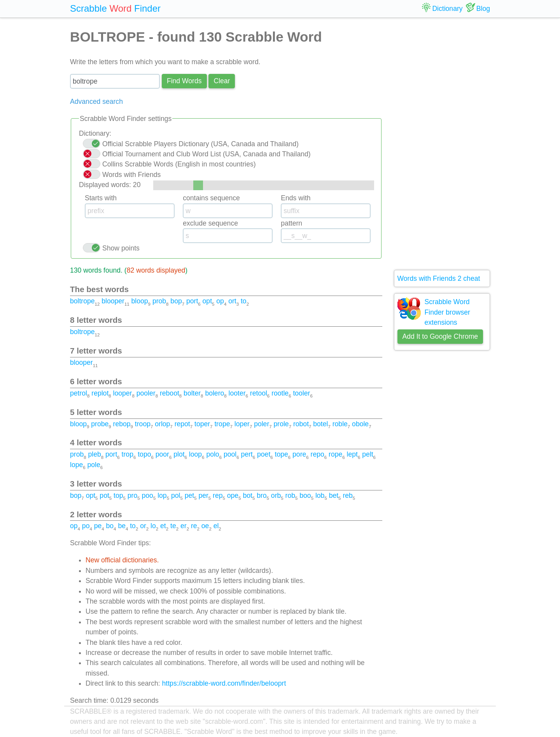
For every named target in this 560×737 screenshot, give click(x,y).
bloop (140, 301)
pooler (146, 393)
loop (195, 454)
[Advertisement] (442, 144)
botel (320, 424)
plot (179, 454)
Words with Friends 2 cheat (439, 278)
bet (334, 495)
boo (305, 495)
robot (301, 424)
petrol (79, 393)
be (122, 526)
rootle (280, 393)
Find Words (184, 81)
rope (335, 454)
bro (262, 495)
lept (352, 454)
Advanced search (96, 102)
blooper (113, 301)
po (86, 526)
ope (233, 495)
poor (162, 454)
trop (128, 454)
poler (262, 424)
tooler (301, 393)
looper (123, 393)
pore (299, 454)
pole (94, 465)
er (184, 526)
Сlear (222, 81)
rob (290, 495)
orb (276, 495)
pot (104, 495)
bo (110, 526)
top (118, 495)
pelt (367, 454)
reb (347, 495)
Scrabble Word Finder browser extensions (447, 312)
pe (98, 526)
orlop (162, 424)
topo (144, 454)
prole (281, 424)
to (244, 301)
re (194, 526)
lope (76, 465)
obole (360, 424)
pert (247, 454)
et (163, 526)
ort (232, 301)
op (220, 301)
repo (318, 454)
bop (176, 301)
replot (100, 393)
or (143, 526)
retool (259, 393)
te (173, 526)
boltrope (82, 301)
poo (148, 495)
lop (162, 495)
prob (159, 301)
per (203, 495)
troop (143, 424)
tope (282, 454)
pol (176, 495)
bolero (214, 393)
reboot (170, 393)
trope (222, 424)
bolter (192, 393)
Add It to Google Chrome (440, 336)
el (216, 526)
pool (230, 454)
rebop (122, 424)
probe (100, 424)
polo (213, 454)
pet (189, 495)
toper (202, 424)
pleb (94, 454)
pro (132, 495)
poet (264, 454)
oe (205, 526)
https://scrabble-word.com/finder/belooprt (224, 683)
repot (182, 424)
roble (340, 424)
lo (153, 526)
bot (247, 495)
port (192, 301)
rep (218, 495)
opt (207, 301)
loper (242, 424)
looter (237, 393)
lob (320, 495)
